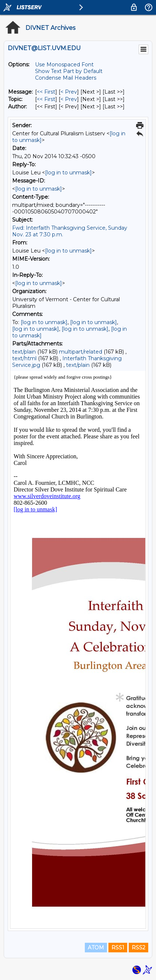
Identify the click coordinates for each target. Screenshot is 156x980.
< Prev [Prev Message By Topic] (69, 99)
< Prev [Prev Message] (69, 92)
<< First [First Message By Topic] (46, 99)
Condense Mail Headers (66, 78)
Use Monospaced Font (64, 65)
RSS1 (118, 948)
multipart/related (81, 352)
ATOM (96, 948)
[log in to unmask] (68, 173)
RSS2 (138, 948)
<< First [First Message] (46, 92)
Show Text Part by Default (69, 71)
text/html (24, 358)
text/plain (24, 352)
